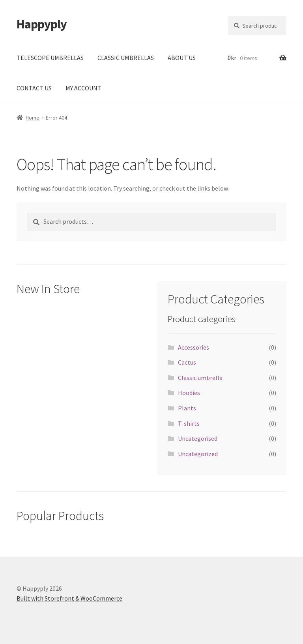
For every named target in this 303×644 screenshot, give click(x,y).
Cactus (187, 362)
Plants (187, 408)
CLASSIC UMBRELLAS (126, 58)
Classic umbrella (200, 378)
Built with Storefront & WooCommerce (69, 598)
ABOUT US (182, 58)
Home (33, 118)
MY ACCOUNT (83, 88)
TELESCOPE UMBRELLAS (50, 58)
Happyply (42, 24)
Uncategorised (198, 438)
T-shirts (189, 423)
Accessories (194, 347)
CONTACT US (34, 88)
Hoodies (189, 393)
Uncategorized (198, 454)
